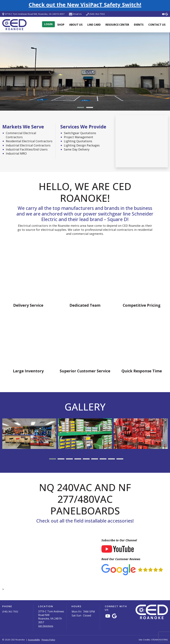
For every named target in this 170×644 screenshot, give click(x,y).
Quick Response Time (142, 371)
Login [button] (48, 24)
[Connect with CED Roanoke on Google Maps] (167, 14)
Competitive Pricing (142, 305)
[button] (81, 107)
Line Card (94, 25)
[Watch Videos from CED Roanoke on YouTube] (164, 14)
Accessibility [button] (34, 640)
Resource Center (117, 25)
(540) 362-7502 (97, 14)
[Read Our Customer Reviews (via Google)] (132, 569)
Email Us (77, 14)
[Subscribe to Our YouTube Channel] (118, 549)
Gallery (85, 407)
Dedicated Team (85, 305)
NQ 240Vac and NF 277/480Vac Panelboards (85, 499)
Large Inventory (28, 371)
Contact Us (157, 25)
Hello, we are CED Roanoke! (85, 192)
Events (139, 25)
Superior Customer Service (85, 371)
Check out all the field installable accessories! (85, 521)
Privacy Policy (48, 640)
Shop (61, 25)
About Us (76, 25)
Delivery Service (28, 305)
